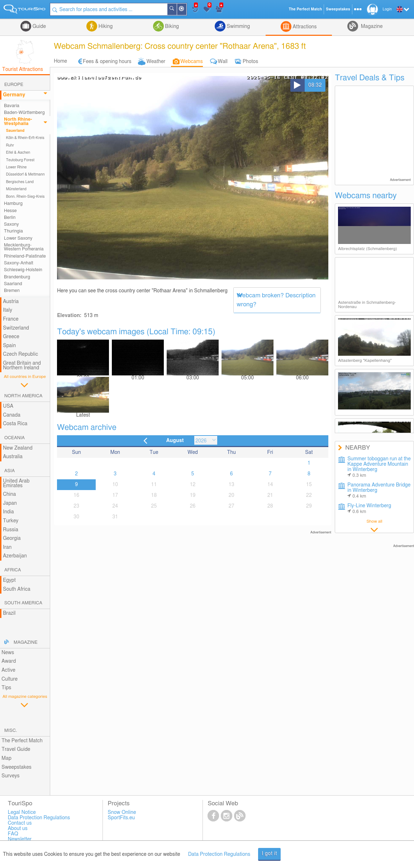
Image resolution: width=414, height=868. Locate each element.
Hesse (10, 211)
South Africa (17, 589)
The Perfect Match (22, 741)
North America (23, 396)
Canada (12, 415)
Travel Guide (16, 749)
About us (18, 829)
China (9, 494)
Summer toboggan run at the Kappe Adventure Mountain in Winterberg (379, 467)
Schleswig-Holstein (23, 270)
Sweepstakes (16, 767)
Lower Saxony (18, 238)
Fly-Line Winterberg (369, 509)
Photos (250, 62)
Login (387, 9)
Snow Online (122, 812)
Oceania (15, 438)
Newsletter (20, 839)
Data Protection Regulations (219, 854)
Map (6, 758)
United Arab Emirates (16, 483)
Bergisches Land (20, 182)
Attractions (304, 27)
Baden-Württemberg (24, 113)
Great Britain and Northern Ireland (22, 366)
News (8, 653)
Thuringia (13, 231)
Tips (6, 688)
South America (23, 603)
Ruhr (10, 145)
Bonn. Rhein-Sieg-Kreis (25, 197)
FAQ (13, 834)
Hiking (105, 27)
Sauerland (15, 131)
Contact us (20, 823)
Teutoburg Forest (20, 160)
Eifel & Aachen (18, 153)
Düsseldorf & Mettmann (25, 174)
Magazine (371, 27)
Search (176, 9)
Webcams (191, 62)
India (8, 512)
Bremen (12, 291)
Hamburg (13, 204)
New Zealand (18, 448)
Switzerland (16, 328)
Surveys (10, 776)
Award (9, 661)
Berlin (10, 218)
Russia (11, 530)
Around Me (186, 10)
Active (8, 670)
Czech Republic (20, 354)
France (11, 319)
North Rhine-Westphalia (18, 121)
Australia (13, 457)
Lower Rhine (16, 167)
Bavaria (12, 106)
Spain (9, 346)
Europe (14, 85)
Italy (8, 310)
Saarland (13, 284)
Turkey (11, 521)
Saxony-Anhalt (19, 263)
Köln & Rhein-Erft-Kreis (25, 138)
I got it (269, 854)
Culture (9, 679)
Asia (9, 471)
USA (8, 406)
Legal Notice (22, 812)
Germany (14, 95)
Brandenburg (17, 277)
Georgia (12, 538)
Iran (7, 547)
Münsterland (16, 189)
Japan (10, 503)
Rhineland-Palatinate (25, 256)
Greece (11, 337)
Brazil (9, 613)
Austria (11, 302)
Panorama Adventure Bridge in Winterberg (379, 491)
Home (60, 61)
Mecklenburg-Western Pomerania (24, 247)
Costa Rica (15, 424)
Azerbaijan (15, 556)
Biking (171, 27)
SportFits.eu (122, 818)
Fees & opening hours (107, 62)
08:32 (315, 85)
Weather (156, 62)
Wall (223, 62)
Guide (39, 27)
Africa (13, 570)
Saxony (11, 224)
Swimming (238, 27)
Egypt (9, 580)
